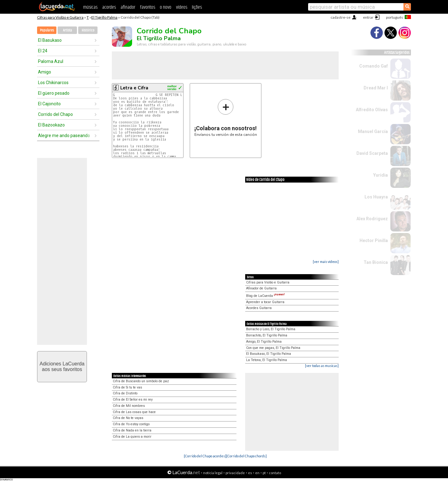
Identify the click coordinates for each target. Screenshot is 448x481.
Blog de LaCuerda (265, 296)
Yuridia (381, 175)
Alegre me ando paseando (64, 136)
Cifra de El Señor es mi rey (133, 400)
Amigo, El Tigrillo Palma (264, 342)
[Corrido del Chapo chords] (246, 456)
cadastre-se (341, 17)
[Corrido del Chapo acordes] (205, 456)
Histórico (88, 30)
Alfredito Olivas (372, 110)
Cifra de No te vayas (128, 418)
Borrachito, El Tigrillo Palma (267, 335)
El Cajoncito (49, 104)
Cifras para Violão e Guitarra (60, 17)
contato (275, 473)
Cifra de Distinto (125, 393)
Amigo (45, 72)
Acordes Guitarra (259, 308)
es (250, 473)
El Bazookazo (51, 125)
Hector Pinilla (374, 240)
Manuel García (373, 131)
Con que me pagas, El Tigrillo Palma (273, 348)
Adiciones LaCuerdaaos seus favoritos (62, 367)
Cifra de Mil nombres (129, 406)
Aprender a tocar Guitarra (265, 302)
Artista (67, 30)
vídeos (182, 7)
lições (197, 7)
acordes (109, 7)
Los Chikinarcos (53, 83)
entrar (368, 17)
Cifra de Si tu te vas (127, 387)
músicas (90, 7)
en (257, 473)
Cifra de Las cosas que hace (134, 412)
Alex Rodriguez (372, 219)
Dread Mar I (376, 88)
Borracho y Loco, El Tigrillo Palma (271, 329)
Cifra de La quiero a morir (132, 437)
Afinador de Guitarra (261, 288)
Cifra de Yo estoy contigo (131, 424)
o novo (166, 7)
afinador (128, 7)
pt (264, 473)
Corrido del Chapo (55, 114)
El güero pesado (54, 93)
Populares (47, 30)
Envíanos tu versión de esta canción (226, 118)
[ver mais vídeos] (326, 262)
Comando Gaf (374, 66)
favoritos (148, 7)
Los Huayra (376, 197)
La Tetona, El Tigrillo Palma (267, 360)
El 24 (43, 51)
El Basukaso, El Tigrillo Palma (269, 354)
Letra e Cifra (134, 88)
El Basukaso (50, 40)
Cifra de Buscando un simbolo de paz (141, 381)
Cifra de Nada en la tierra (132, 430)
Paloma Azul (51, 61)
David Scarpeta (372, 153)
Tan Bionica (376, 262)
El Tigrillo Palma (104, 17)
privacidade (235, 473)
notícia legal (213, 473)
